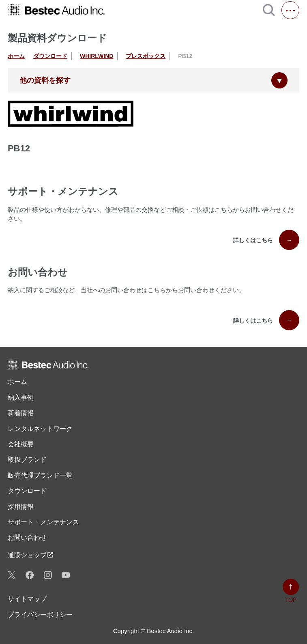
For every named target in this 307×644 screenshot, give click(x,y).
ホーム (16, 56)
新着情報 (21, 413)
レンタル (40, 429)
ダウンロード (50, 56)
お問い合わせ (27, 537)
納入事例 (21, 397)
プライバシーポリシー (40, 615)
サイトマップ (27, 599)
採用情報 (21, 507)
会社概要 (21, 444)
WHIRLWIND (97, 56)
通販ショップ (31, 555)
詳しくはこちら (266, 240)
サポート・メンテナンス (43, 522)
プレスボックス (146, 56)
